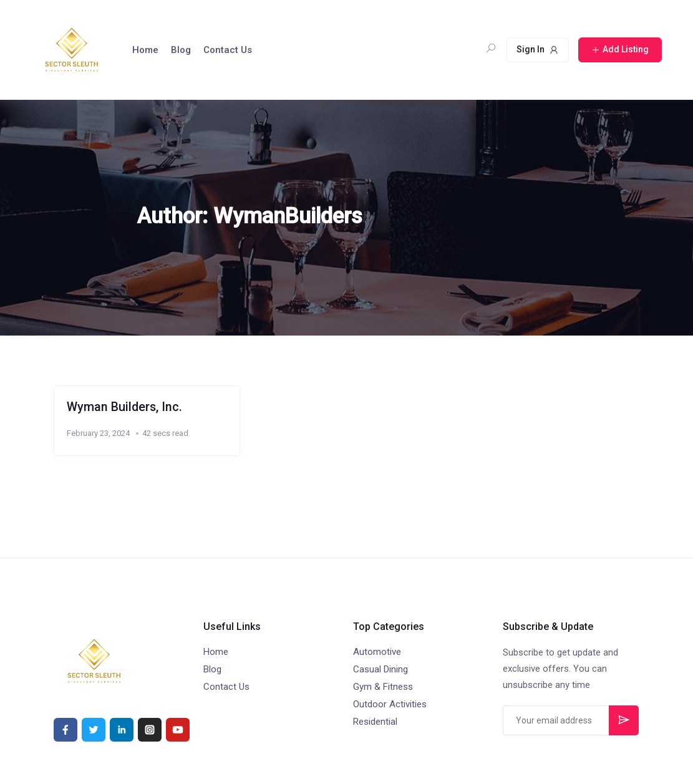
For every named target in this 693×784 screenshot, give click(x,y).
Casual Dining (380, 669)
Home (145, 50)
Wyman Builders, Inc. (124, 407)
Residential (375, 722)
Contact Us (228, 50)
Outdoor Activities (390, 704)
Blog (181, 50)
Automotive (377, 652)
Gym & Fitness (383, 687)
